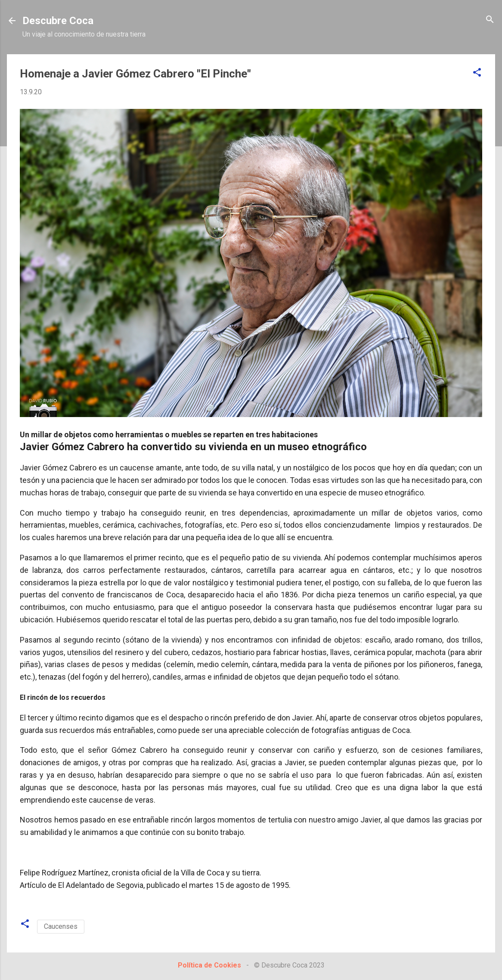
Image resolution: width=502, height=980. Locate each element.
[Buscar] (490, 20)
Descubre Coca (58, 21)
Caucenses (61, 926)
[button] (477, 73)
